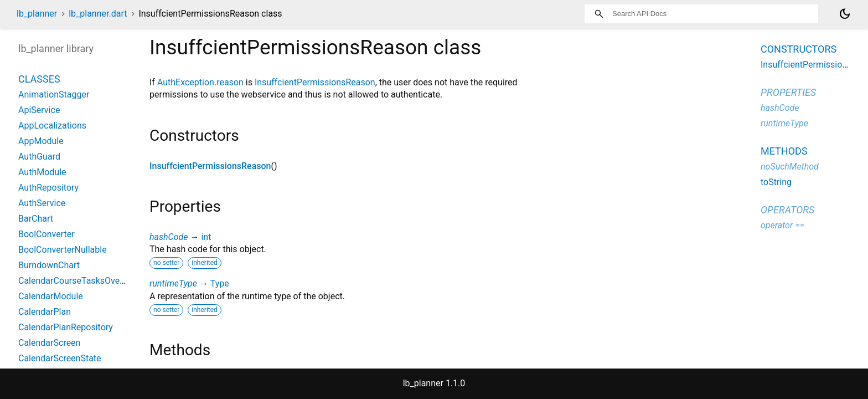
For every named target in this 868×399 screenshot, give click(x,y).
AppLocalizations (52, 126)
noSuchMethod (790, 167)
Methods (784, 151)
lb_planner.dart (98, 14)
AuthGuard (39, 157)
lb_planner (37, 14)
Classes (39, 79)
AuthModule (42, 172)
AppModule (41, 141)
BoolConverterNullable (63, 250)
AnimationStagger (54, 94)
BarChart (36, 219)
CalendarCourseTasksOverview (79, 281)
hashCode (169, 237)
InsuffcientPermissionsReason (315, 82)
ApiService (39, 110)
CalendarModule (51, 296)
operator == (782, 225)
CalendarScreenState (60, 358)
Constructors (799, 49)
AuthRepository (48, 188)
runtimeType (173, 283)
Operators (787, 210)
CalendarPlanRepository (66, 327)
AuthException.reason (200, 82)
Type (220, 283)
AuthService (42, 203)
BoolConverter (46, 234)
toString (776, 182)
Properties (788, 92)
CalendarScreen (49, 343)
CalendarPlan (45, 312)
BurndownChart (49, 265)
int (206, 237)
